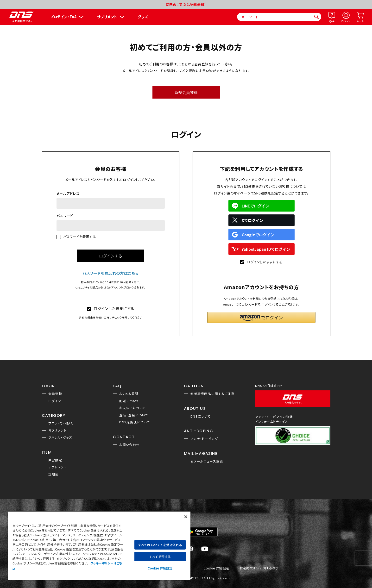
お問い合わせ (129, 445)
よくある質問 (129, 394)
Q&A (332, 21)
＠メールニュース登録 (207, 461)
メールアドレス (68, 194)
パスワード (65, 216)
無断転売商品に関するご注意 (212, 394)
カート (360, 21)
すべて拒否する (160, 557)
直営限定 (55, 460)
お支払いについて (132, 408)
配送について (129, 401)
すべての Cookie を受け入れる (160, 545)
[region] (99, 546)
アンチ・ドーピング (204, 439)
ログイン (346, 21)
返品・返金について (134, 415)
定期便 (54, 474)
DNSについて (201, 416)
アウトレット (57, 467)
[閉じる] (186, 517)
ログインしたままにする (110, 308)
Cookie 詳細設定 (216, 568)
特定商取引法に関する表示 (259, 568)
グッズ (143, 17)
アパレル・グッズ (60, 437)
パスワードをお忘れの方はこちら (111, 273)
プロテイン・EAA (63, 17)
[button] (261, 317)
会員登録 (55, 394)
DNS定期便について (135, 422)
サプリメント (107, 17)
